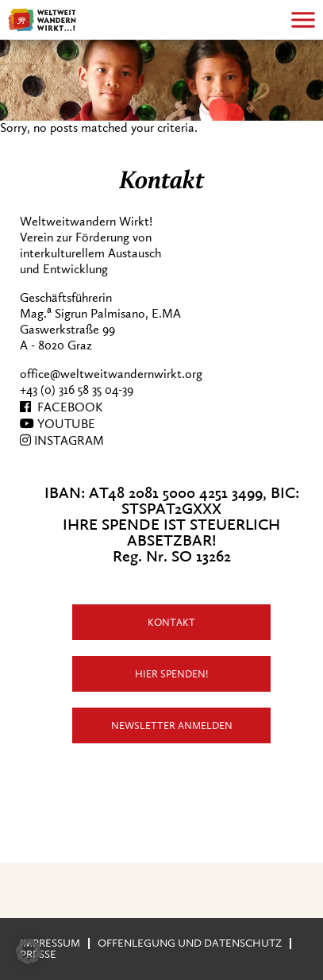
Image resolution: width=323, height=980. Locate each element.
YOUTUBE (58, 424)
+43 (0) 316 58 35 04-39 (77, 390)
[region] (161, 80)
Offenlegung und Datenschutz (190, 943)
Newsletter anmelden (172, 725)
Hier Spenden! (172, 674)
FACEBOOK (61, 407)
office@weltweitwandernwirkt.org (111, 374)
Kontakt (171, 622)
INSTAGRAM (62, 441)
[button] (29, 951)
